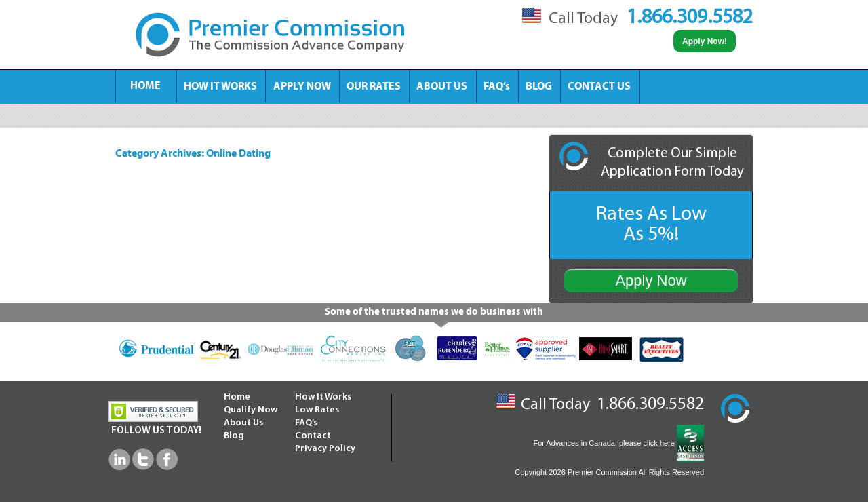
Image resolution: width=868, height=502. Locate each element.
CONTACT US (599, 87)
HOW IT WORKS (220, 87)
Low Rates (317, 410)
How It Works (323, 397)
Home (237, 397)
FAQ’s (497, 87)
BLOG (539, 87)
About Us (243, 423)
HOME (145, 86)
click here (658, 442)
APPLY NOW (302, 87)
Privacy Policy (325, 449)
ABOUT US (442, 87)
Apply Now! (705, 41)
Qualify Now (251, 410)
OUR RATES (374, 87)
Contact (313, 436)
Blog (234, 436)
